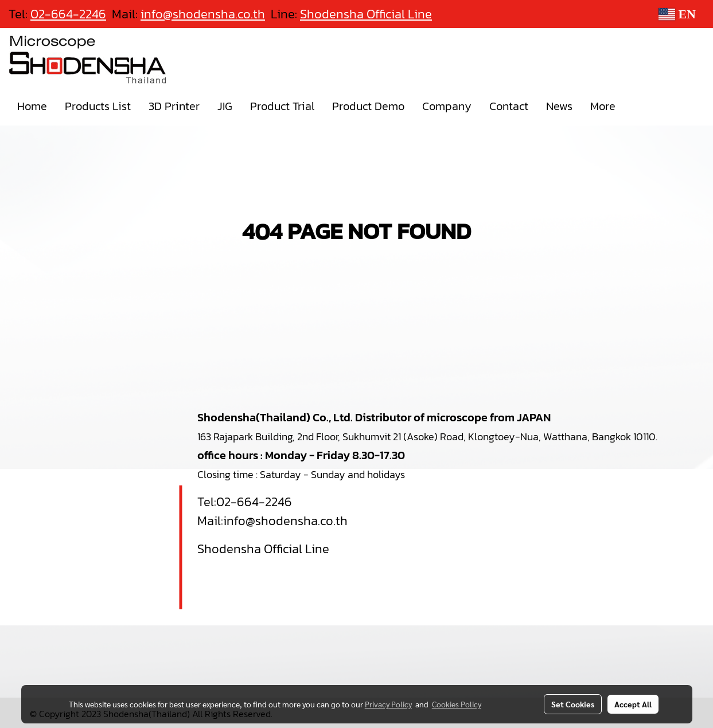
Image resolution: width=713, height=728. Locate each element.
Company (447, 106)
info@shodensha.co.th (285, 521)
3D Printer (174, 106)
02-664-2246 (254, 502)
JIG (225, 106)
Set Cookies (573, 704)
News (559, 106)
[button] (634, 106)
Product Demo (368, 106)
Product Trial (282, 106)
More (603, 106)
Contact (509, 106)
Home (32, 106)
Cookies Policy (457, 704)
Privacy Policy (388, 704)
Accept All (633, 704)
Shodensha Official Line (366, 14)
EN (677, 14)
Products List (98, 106)
